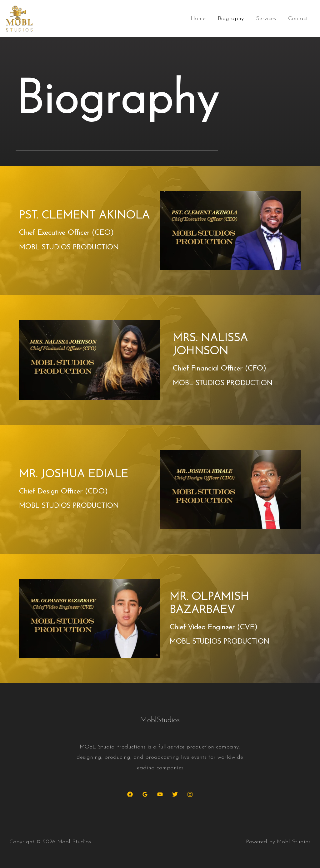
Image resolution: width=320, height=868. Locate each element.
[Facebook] (130, 794)
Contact (298, 19)
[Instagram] (190, 794)
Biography (233, 19)
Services (267, 19)
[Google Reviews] (145, 794)
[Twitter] (175, 794)
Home (201, 19)
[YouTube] (160, 794)
